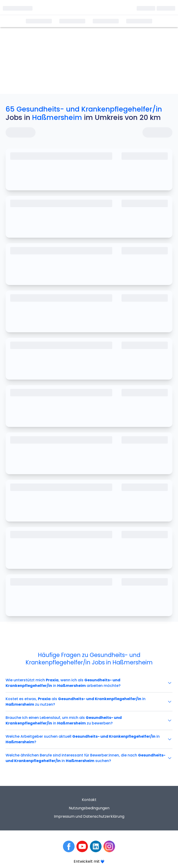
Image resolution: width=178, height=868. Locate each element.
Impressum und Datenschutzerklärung (89, 816)
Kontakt (89, 800)
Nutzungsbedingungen (89, 808)
